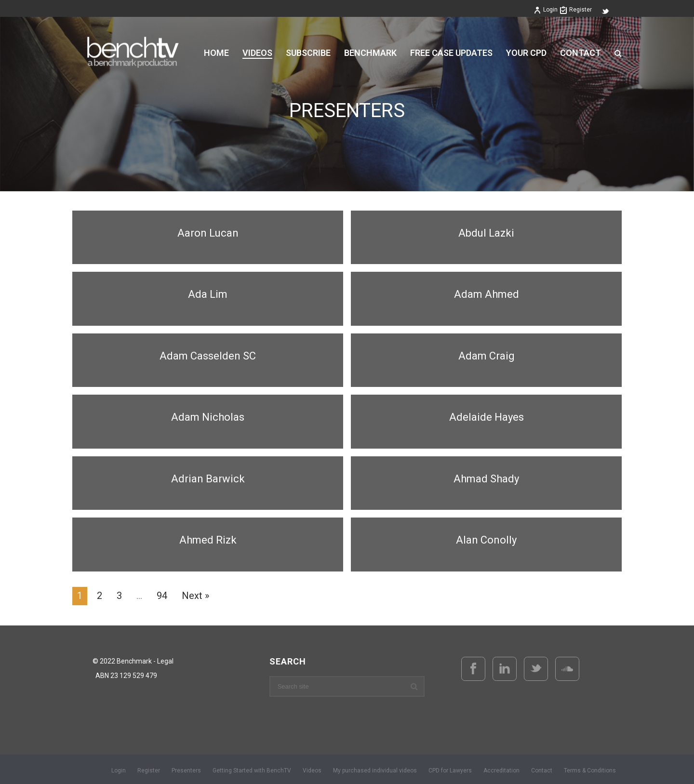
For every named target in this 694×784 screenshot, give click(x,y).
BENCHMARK (370, 53)
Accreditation (501, 771)
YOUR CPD (526, 53)
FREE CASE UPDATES (451, 53)
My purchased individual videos (375, 771)
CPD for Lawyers (450, 771)
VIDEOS (257, 53)
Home (216, 53)
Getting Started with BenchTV (252, 771)
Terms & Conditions (590, 771)
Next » (195, 596)
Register (576, 10)
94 (162, 596)
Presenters (186, 771)
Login (546, 10)
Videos (312, 771)
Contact (581, 53)
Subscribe (308, 53)
